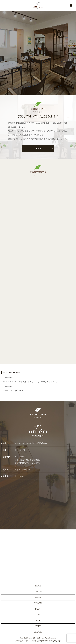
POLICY (38, 626)
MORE (38, 148)
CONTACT (38, 620)
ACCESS (38, 615)
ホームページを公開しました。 (16, 391)
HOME (38, 586)
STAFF (38, 609)
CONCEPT (38, 592)
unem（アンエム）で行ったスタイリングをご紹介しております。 (31, 382)
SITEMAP (38, 632)
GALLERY (38, 603)
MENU (38, 597)
